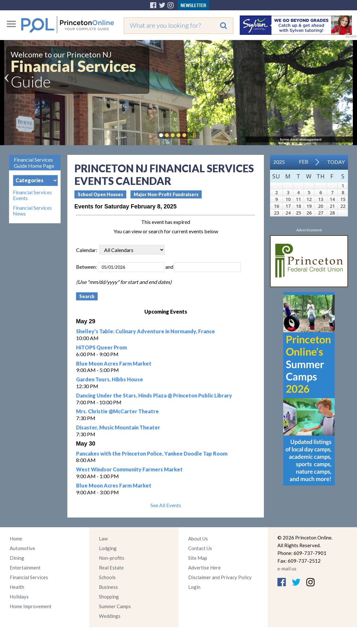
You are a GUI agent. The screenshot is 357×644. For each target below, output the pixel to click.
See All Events (166, 505)
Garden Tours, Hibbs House (110, 379)
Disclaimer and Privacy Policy (220, 577)
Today (336, 162)
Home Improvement (31, 606)
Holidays (19, 597)
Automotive (22, 548)
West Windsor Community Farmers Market (129, 469)
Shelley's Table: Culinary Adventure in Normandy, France (145, 331)
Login (194, 587)
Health (17, 587)
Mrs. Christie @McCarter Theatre (117, 411)
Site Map (198, 558)
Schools (107, 577)
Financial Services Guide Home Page (34, 163)
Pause (194, 135)
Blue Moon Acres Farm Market (114, 363)
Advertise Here (204, 568)
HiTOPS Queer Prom (101, 347)
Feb (304, 161)
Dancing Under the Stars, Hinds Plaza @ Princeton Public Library (154, 395)
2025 (279, 162)
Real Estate (111, 568)
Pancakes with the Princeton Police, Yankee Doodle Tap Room (152, 453)
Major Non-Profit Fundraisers (166, 194)
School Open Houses (100, 194)
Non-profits (112, 558)
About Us (198, 538)
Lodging (108, 548)
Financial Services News (32, 211)
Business (108, 587)
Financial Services (29, 577)
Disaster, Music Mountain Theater (118, 427)
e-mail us (287, 569)
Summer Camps (115, 606)
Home (16, 538)
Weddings (110, 616)
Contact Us (200, 548)
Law (103, 538)
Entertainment (25, 568)
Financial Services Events (32, 195)
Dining (17, 558)
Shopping (109, 597)
